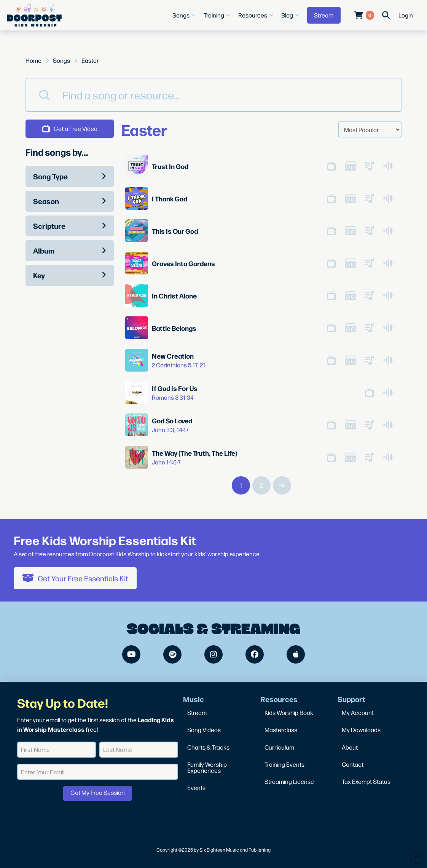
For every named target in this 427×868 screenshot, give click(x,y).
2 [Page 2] (261, 485)
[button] (185, 15)
